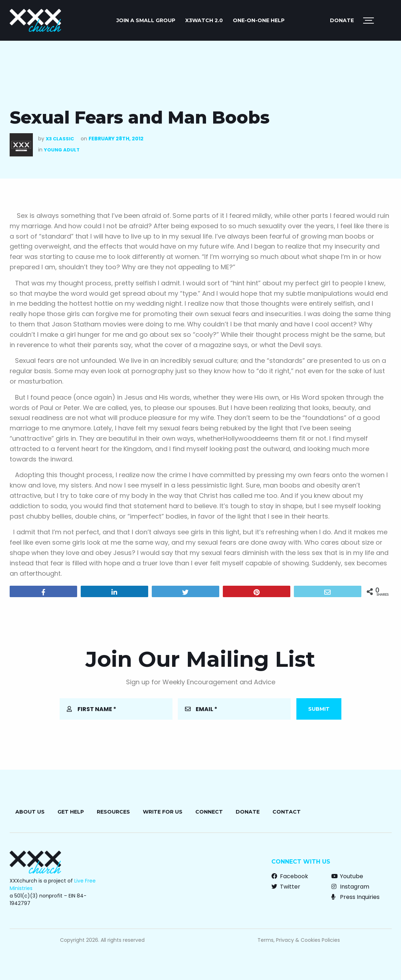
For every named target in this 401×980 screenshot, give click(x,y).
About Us (30, 812)
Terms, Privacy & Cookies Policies (299, 940)
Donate (342, 20)
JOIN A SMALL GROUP (146, 20)
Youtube (347, 876)
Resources (113, 812)
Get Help (71, 812)
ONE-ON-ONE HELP (259, 20)
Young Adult (62, 150)
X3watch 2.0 (204, 20)
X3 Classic (60, 139)
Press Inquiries (355, 897)
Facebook (290, 876)
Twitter (286, 887)
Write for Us (163, 812)
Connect (209, 812)
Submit (319, 709)
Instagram (350, 887)
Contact (287, 812)
